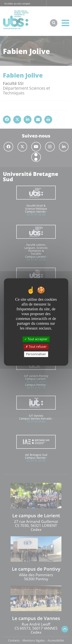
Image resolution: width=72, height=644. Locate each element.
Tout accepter (36, 339)
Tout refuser (36, 347)
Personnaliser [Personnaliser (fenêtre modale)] (36, 354)
